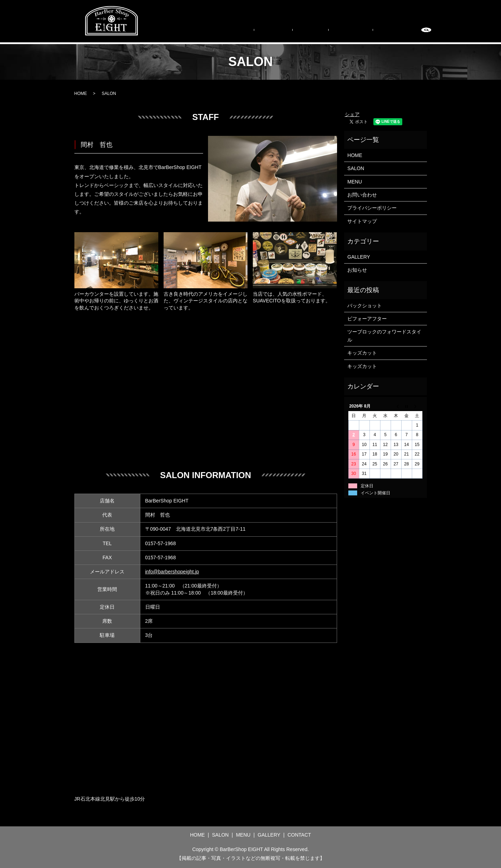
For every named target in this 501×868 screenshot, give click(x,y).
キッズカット (362, 353)
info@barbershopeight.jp (172, 572)
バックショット (365, 306)
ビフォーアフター (367, 319)
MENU (334, 33)
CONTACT (400, 33)
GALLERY (365, 33)
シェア (352, 114)
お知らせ (357, 270)
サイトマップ (362, 221)
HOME (279, 33)
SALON (306, 33)
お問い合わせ (362, 195)
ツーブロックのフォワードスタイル (384, 336)
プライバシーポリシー (372, 208)
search (426, 34)
